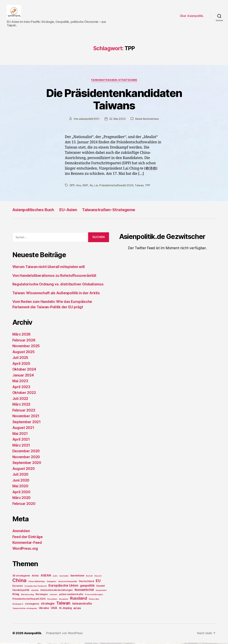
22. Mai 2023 (117, 120)
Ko (91, 187)
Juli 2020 (20, 476)
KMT (85, 187)
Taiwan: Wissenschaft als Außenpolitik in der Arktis (56, 294)
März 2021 (21, 447)
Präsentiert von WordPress (64, 634)
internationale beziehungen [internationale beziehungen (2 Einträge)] (57, 591)
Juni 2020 (21, 482)
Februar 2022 (24, 412)
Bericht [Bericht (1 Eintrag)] (89, 577)
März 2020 (22, 499)
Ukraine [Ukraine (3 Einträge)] (44, 609)
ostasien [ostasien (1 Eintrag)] (53, 596)
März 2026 (22, 336)
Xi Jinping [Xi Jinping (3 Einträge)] (65, 609)
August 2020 (24, 470)
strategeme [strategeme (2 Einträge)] (32, 605)
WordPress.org (25, 550)
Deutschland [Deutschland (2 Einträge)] (87, 582)
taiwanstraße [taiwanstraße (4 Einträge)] (82, 605)
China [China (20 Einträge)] (19, 582)
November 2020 (26, 458)
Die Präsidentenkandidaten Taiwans (114, 101)
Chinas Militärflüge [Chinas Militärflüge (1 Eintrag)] (37, 583)
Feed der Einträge (28, 538)
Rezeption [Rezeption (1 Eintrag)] (64, 600)
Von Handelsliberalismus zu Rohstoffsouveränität (54, 277)
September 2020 (27, 464)
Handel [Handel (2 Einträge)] (100, 587)
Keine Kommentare (147, 120)
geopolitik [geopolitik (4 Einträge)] (87, 587)
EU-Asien (68, 211)
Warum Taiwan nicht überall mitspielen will (49, 268)
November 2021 (26, 417)
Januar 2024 (23, 377)
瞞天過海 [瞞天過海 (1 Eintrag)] (77, 610)
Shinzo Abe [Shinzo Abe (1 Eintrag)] (94, 600)
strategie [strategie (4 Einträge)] (48, 605)
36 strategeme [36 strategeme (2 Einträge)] (21, 577)
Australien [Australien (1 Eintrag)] (64, 577)
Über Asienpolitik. (192, 17)
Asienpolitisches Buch (33, 211)
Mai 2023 (20, 382)
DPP (72, 187)
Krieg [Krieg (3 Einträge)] (16, 595)
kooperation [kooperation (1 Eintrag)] (101, 592)
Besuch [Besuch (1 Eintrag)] (98, 577)
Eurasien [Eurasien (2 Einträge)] (18, 587)
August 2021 (23, 429)
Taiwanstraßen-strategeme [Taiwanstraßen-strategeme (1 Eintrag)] (25, 610)
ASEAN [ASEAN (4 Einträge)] (46, 577)
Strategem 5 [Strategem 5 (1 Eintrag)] (18, 605)
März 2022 (21, 406)
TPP (147, 187)
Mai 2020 (20, 487)
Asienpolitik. (33, 634)
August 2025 (23, 353)
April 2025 (21, 365)
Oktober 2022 (24, 394)
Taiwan (139, 187)
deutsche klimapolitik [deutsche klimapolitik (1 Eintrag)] (68, 583)
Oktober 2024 (24, 371)
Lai (96, 187)
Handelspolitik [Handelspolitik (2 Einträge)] (21, 591)
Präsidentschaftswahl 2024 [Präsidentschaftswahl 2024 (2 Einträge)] (29, 600)
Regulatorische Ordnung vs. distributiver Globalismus (58, 286)
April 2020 (21, 493)
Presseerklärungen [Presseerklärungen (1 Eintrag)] (94, 596)
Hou (78, 187)
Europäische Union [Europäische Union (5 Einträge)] (63, 587)
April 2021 (21, 441)
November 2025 (26, 347)
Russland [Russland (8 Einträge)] (78, 600)
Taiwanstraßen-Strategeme (109, 211)
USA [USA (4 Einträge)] (54, 609)
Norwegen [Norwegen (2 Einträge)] (42, 596)
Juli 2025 (20, 359)
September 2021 (27, 423)
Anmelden (21, 532)
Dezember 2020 (26, 452)
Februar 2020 (24, 505)
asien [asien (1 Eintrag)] (55, 577)
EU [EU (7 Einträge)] (98, 582)
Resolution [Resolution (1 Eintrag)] (52, 600)
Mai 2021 (20, 435)
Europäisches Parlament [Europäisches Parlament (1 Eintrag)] (36, 587)
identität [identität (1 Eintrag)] (35, 592)
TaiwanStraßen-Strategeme (114, 82)
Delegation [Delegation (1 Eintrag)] (52, 583)
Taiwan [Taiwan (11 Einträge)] (63, 604)
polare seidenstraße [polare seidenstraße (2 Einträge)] (71, 596)
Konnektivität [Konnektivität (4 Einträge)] (84, 591)
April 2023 (21, 388)
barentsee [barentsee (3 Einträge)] (77, 577)
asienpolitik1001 (89, 120)
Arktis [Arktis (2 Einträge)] (35, 577)
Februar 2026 (24, 342)
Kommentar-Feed (27, 544)
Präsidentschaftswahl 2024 (116, 187)
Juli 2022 (20, 400)
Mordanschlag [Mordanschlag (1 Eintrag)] (27, 596)
